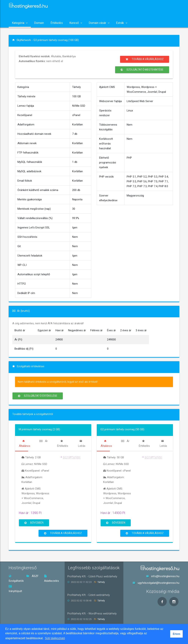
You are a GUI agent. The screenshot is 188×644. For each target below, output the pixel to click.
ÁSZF (32, 576)
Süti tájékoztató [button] (55, 638)
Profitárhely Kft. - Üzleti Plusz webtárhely (92, 576)
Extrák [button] (122, 23)
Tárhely (101, 582)
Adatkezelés (51, 579)
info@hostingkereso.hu (165, 576)
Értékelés (57, 23)
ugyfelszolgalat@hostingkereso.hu (159, 583)
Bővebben (34, 523)
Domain (39, 23)
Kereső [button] (76, 23)
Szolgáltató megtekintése (142, 70)
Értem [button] (177, 634)
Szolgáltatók (16, 579)
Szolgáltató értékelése (38, 396)
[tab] (25, 443)
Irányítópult (15, 589)
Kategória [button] (20, 23)
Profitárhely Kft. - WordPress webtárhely (92, 614)
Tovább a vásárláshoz (145, 59)
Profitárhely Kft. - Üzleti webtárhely (89, 595)
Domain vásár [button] (99, 23)
